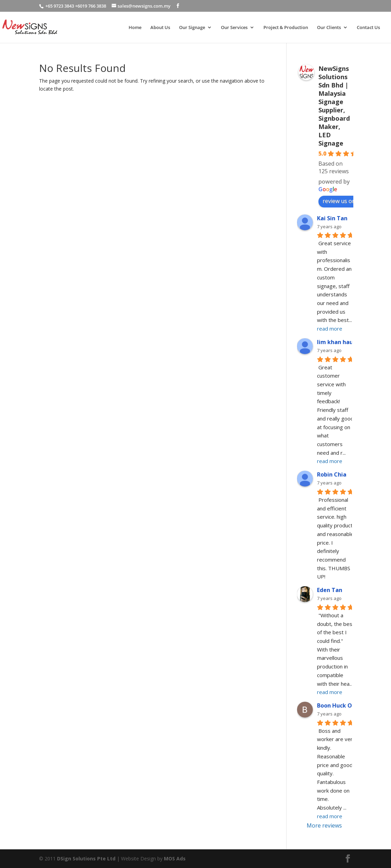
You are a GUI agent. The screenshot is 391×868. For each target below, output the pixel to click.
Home (135, 28)
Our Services (234, 28)
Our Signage (192, 28)
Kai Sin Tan (332, 218)
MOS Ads (175, 858)
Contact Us (368, 28)
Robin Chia (332, 474)
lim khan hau (335, 342)
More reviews (324, 825)
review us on (342, 201)
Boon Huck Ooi (337, 705)
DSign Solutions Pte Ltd (86, 858)
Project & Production (286, 28)
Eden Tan (330, 590)
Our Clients (329, 28)
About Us (160, 28)
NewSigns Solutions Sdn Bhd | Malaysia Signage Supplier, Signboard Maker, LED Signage (334, 106)
